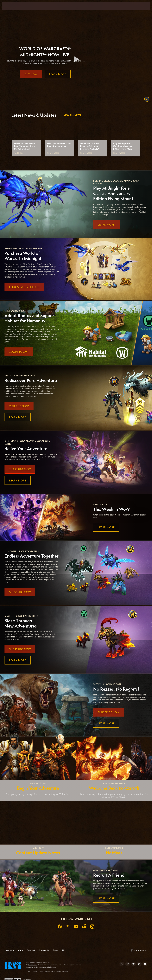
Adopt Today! (19, 352)
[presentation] (9, 6)
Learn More (58, 79)
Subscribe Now (20, 469)
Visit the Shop (19, 406)
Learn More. (107, 225)
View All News (72, 115)
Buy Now (31, 79)
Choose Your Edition (24, 287)
